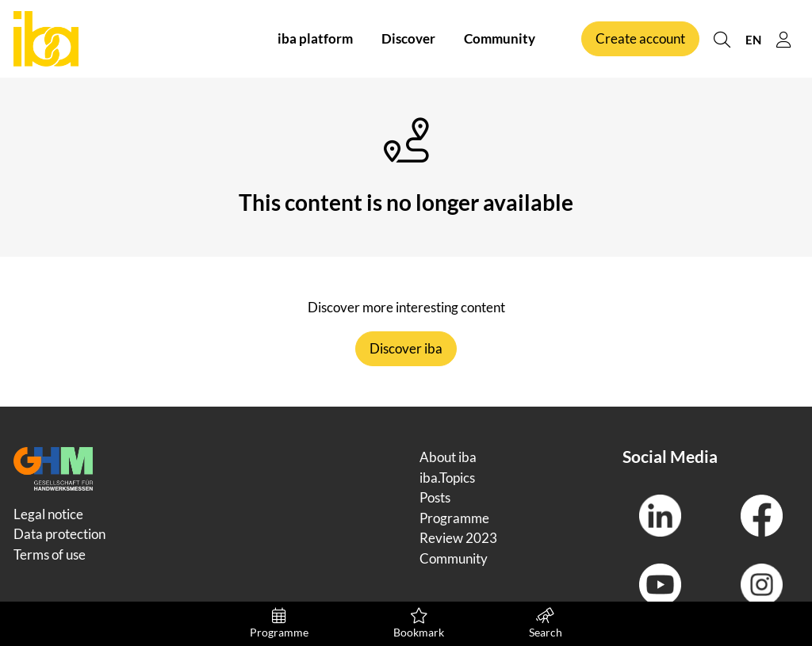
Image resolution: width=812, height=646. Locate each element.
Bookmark (419, 623)
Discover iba (406, 348)
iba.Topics (447, 478)
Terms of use (50, 554)
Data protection (59, 534)
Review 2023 (458, 538)
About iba (448, 457)
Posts (435, 497)
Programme (280, 623)
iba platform (315, 38)
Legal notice (48, 514)
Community (500, 38)
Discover (408, 38)
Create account (640, 38)
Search (545, 623)
